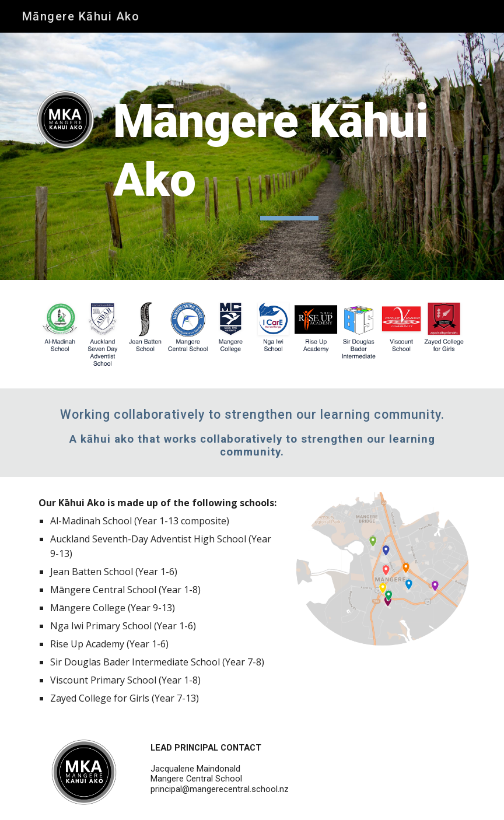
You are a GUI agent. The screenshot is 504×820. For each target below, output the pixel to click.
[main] (290, 156)
